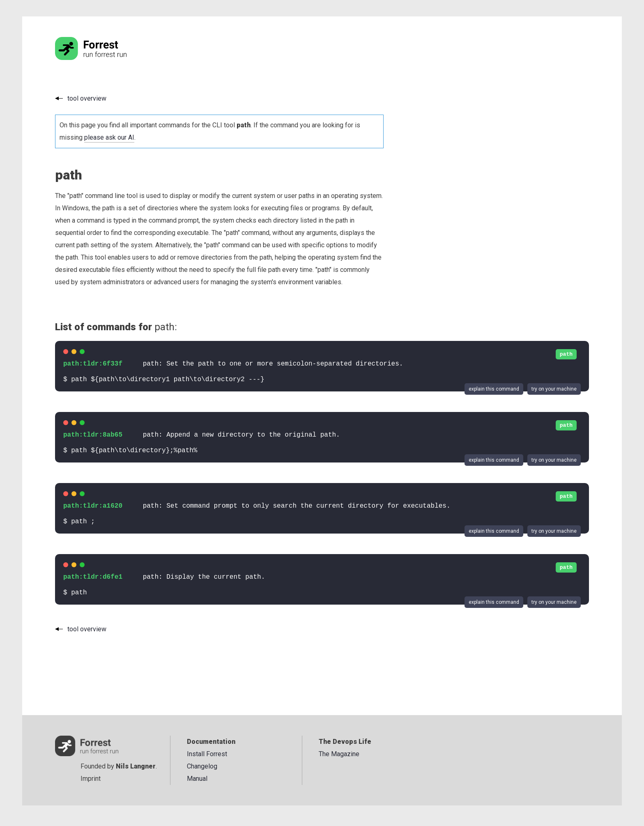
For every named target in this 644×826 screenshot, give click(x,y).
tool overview (87, 98)
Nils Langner (136, 766)
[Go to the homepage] (106, 58)
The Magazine (339, 754)
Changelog (202, 766)
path (566, 354)
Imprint (91, 779)
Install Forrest (207, 754)
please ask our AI (109, 137)
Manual (197, 779)
